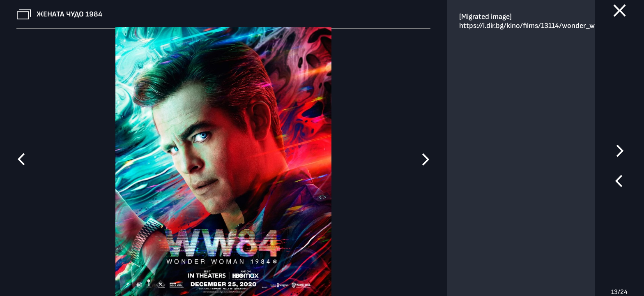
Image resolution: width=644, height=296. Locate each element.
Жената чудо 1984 (69, 14)
